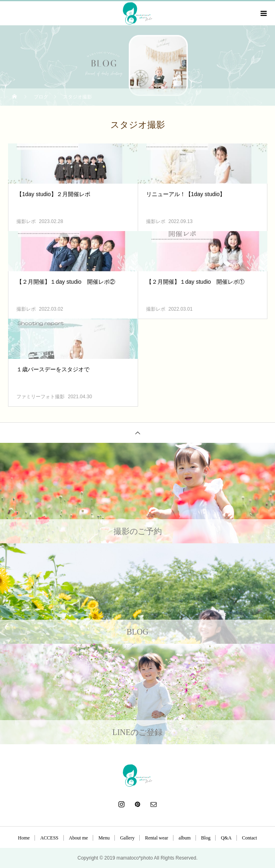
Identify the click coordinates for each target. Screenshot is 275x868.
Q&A (226, 838)
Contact (250, 838)
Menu (104, 838)
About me (79, 838)
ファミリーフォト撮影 (41, 397)
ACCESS (49, 838)
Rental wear (157, 838)
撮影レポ (26, 221)
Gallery (127, 838)
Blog (206, 838)
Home (24, 838)
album (185, 838)
